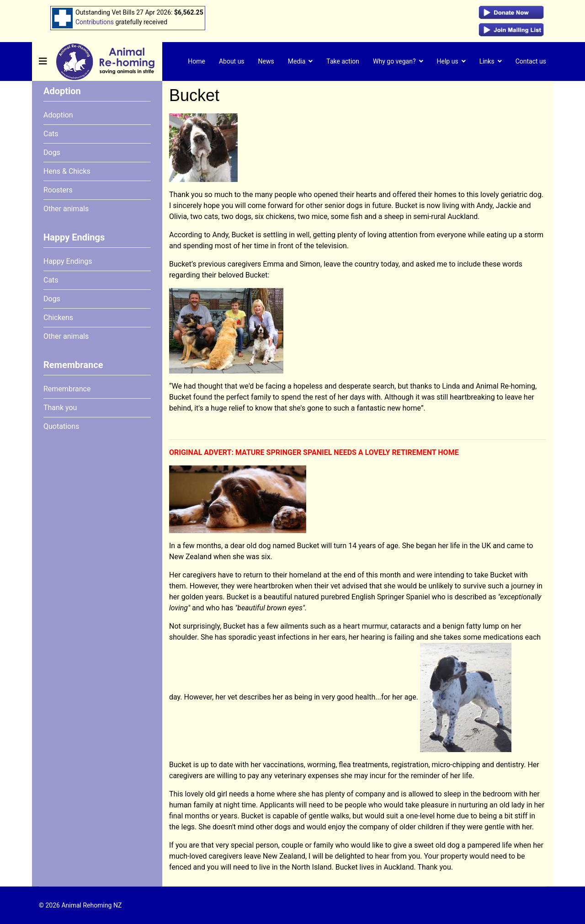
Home (197, 61)
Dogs (52, 152)
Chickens (58, 318)
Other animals (66, 209)
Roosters (58, 190)
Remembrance (67, 389)
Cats (51, 134)
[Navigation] (43, 61)
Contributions (95, 22)
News (266, 61)
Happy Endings (68, 261)
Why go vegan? (394, 61)
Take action (343, 61)
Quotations (61, 426)
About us (232, 61)
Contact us (531, 61)
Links (487, 61)
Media (297, 61)
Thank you (60, 408)
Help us (448, 61)
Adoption (58, 115)
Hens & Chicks (67, 171)
